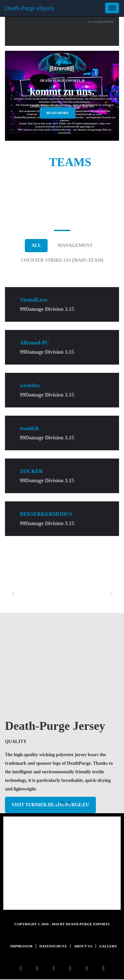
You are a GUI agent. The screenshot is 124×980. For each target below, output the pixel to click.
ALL (36, 245)
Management (75, 245)
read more (58, 113)
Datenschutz (53, 946)
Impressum (21, 946)
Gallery (108, 946)
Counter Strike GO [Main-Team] (62, 260)
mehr (62, 891)
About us (83, 946)
